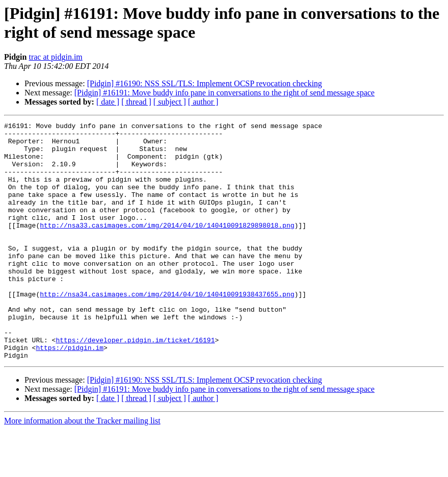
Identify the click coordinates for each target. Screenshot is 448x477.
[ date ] (108, 102)
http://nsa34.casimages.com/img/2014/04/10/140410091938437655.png (167, 329)
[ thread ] (136, 102)
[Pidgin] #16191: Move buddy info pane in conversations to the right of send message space (225, 93)
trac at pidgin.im (55, 57)
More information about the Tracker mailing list (82, 468)
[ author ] (203, 102)
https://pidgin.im (70, 393)
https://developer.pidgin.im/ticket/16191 (135, 384)
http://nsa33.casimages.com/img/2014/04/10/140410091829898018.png (167, 246)
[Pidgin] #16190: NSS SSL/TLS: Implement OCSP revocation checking (205, 83)
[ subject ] (170, 102)
